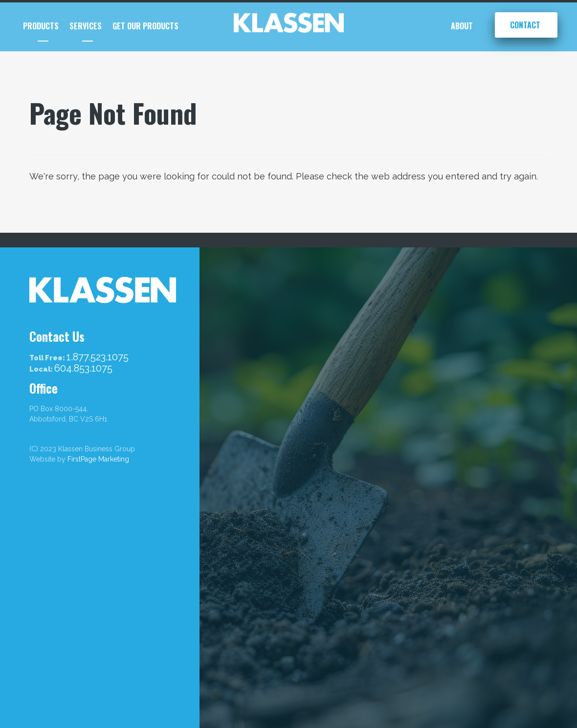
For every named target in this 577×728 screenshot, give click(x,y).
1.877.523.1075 (98, 357)
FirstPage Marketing (98, 459)
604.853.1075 (83, 368)
